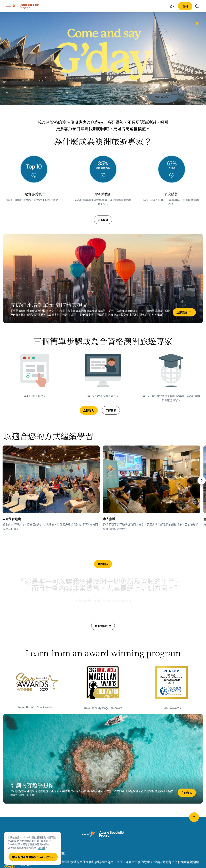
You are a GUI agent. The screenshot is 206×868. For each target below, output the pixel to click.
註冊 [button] (185, 6)
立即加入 (187, 793)
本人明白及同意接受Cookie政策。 (33, 857)
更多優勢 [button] (103, 220)
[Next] (202, 480)
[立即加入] (103, 759)
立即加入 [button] (89, 410)
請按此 (42, 848)
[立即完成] (103, 278)
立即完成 (182, 312)
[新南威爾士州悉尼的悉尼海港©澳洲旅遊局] (197, 23)
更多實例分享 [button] (103, 626)
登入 (172, 6)
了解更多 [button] (111, 410)
